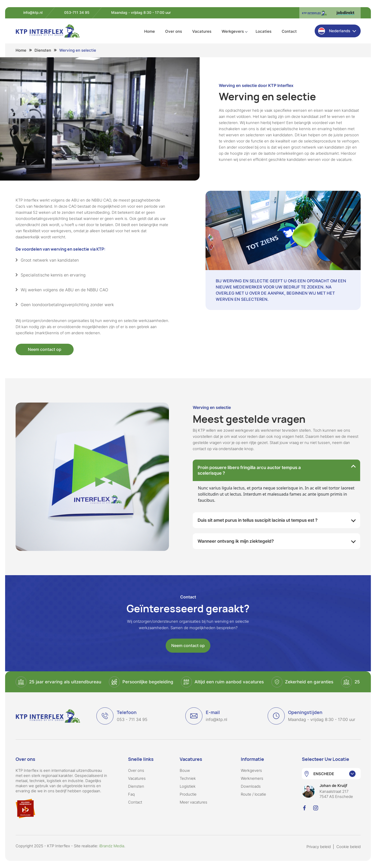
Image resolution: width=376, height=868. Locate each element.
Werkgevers (233, 31)
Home (150, 31)
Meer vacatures (193, 802)
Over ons (174, 31)
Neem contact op (45, 349)
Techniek (188, 778)
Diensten (43, 50)
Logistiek (188, 786)
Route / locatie (253, 794)
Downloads (251, 786)
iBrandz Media (112, 846)
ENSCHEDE (324, 774)
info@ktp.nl (33, 12)
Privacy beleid (319, 847)
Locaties (264, 31)
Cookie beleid (349, 847)
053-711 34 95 (77, 12)
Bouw (185, 770)
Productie (188, 794)
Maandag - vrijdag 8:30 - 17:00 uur (141, 12)
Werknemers (252, 778)
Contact (289, 31)
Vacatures (202, 31)
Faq (131, 794)
